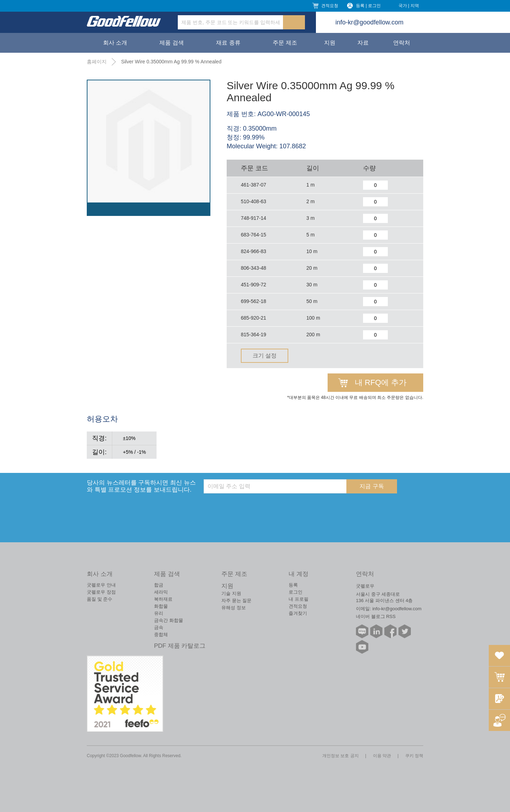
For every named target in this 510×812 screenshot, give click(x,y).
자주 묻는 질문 (236, 601)
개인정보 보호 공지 (341, 756)
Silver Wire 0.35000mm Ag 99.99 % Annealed (171, 62)
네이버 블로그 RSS (376, 616)
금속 (159, 627)
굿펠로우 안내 (101, 585)
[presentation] (257, 507)
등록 (293, 585)
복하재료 (163, 599)
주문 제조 (285, 43)
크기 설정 (265, 356)
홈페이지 (97, 62)
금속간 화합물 (169, 620)
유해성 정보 (234, 608)
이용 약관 (382, 756)
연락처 (402, 43)
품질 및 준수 (100, 599)
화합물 (161, 606)
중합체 (161, 634)
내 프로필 (299, 599)
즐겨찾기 (298, 613)
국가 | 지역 (409, 6)
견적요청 (330, 6)
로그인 (296, 592)
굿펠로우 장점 (101, 592)
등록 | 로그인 (368, 6)
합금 (159, 585)
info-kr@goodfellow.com (369, 22)
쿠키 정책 (414, 756)
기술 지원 (231, 593)
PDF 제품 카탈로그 (180, 646)
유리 (159, 613)
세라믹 (161, 592)
